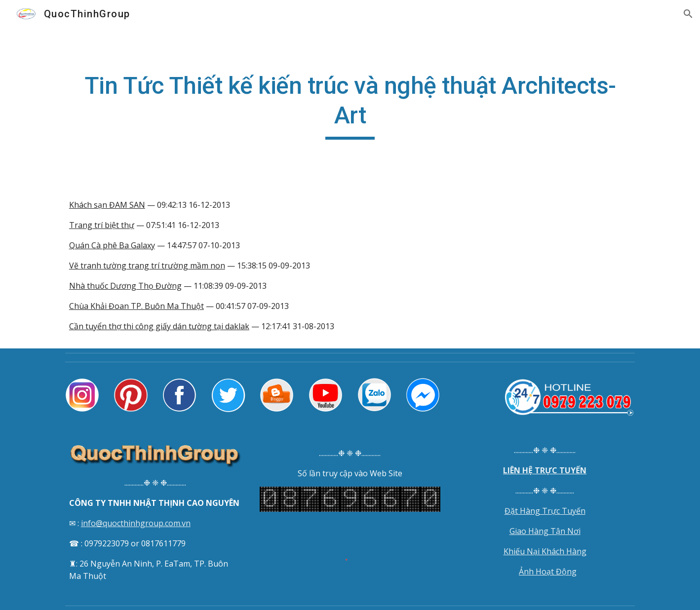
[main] (350, 105)
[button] (688, 14)
